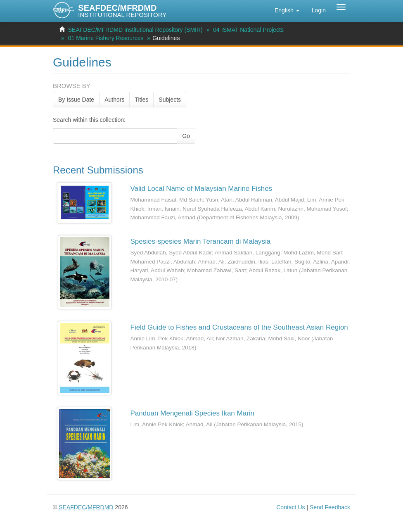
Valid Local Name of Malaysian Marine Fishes (201, 189)
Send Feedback (330, 507)
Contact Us (290, 507)
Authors (114, 100)
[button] (287, 10)
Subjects (170, 100)
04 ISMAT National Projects (248, 30)
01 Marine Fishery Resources (106, 38)
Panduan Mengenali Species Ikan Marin (193, 413)
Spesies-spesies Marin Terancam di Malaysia (201, 241)
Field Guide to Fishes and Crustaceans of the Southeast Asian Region (239, 327)
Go (186, 136)
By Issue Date (76, 100)
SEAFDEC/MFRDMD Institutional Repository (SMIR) (135, 30)
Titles (141, 100)
